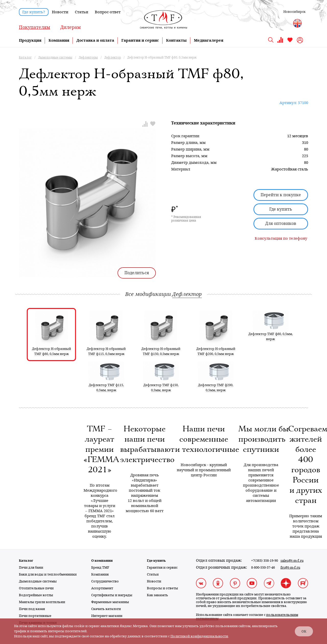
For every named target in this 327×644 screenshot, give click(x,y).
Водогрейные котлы (36, 595)
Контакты (176, 40)
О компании (102, 561)
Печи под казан (32, 609)
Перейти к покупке (281, 195)
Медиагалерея (209, 40)
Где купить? (34, 12)
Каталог (26, 561)
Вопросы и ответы (162, 588)
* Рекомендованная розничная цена (186, 219)
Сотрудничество (105, 581)
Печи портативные (35, 616)
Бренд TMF (100, 567)
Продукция (30, 40)
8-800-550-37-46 (263, 567)
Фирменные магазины (110, 602)
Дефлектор (187, 294)
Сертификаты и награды (112, 595)
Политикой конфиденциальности (199, 636)
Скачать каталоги (106, 609)
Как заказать (157, 595)
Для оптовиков (281, 223)
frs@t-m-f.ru (290, 567)
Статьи (81, 12)
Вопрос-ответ (108, 12)
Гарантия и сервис (140, 40)
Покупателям (34, 27)
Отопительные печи (36, 588)
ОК (304, 631)
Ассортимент (102, 588)
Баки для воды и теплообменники (48, 574)
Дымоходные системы (38, 581)
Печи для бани (31, 567)
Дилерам (71, 27)
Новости (60, 12)
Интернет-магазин (107, 616)
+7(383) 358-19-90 (265, 561)
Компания (59, 40)
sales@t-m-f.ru (292, 561)
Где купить (281, 209)
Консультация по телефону (281, 238)
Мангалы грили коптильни (42, 602)
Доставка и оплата (95, 40)
